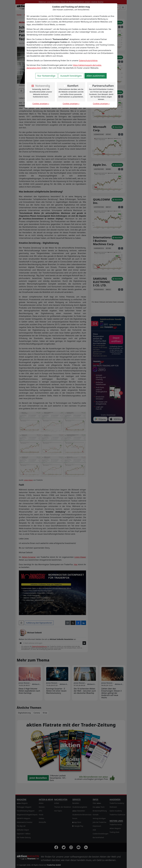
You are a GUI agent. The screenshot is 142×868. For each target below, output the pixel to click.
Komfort (73, 86)
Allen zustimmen (96, 76)
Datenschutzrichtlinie (88, 61)
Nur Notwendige (46, 76)
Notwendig (43, 86)
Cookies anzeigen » (41, 104)
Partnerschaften (103, 86)
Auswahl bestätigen (71, 76)
